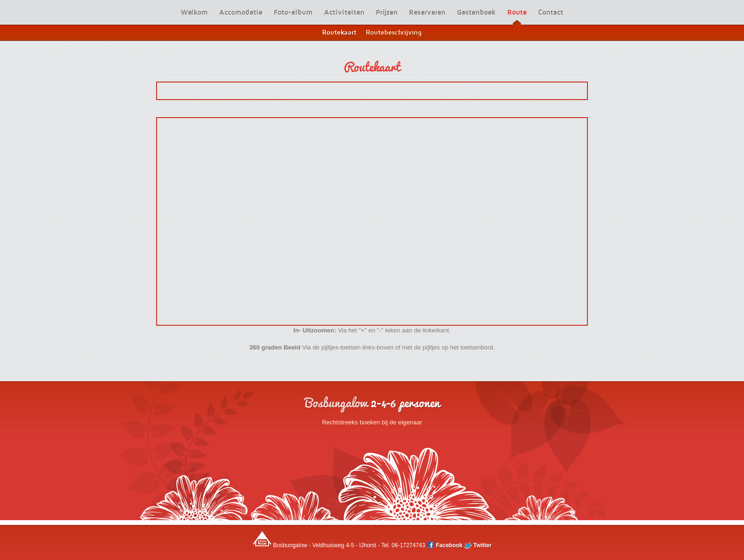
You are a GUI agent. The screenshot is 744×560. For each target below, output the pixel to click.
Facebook (445, 545)
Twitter (478, 545)
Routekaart (372, 66)
